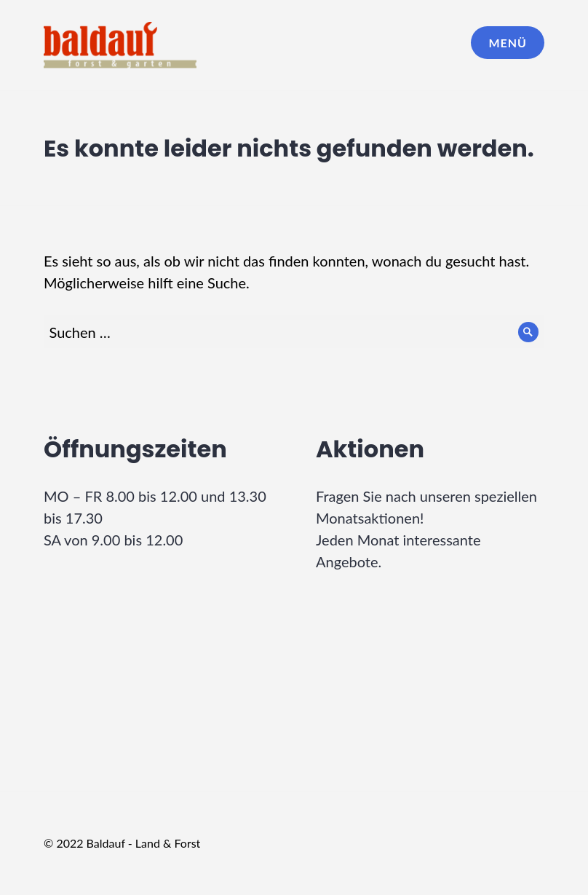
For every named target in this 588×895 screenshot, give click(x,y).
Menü (508, 43)
